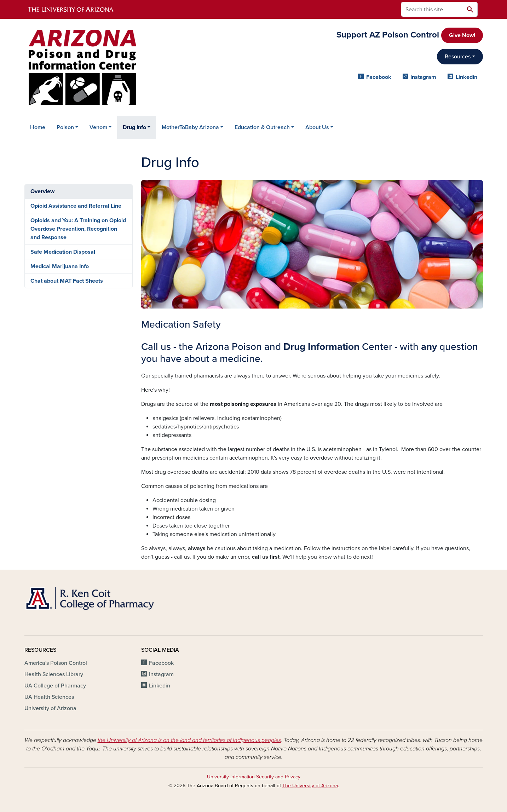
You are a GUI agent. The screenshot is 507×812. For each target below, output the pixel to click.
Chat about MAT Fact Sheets (67, 281)
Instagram (423, 77)
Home (38, 127)
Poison (65, 127)
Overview (42, 191)
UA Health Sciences (49, 697)
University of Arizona (50, 708)
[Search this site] (432, 9)
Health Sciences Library (54, 674)
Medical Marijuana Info (60, 266)
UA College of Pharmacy (55, 686)
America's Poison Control (56, 663)
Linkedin (466, 77)
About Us (317, 127)
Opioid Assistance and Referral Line (76, 206)
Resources (458, 57)
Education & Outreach (262, 127)
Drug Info (134, 127)
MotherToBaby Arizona (190, 127)
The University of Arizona (310, 786)
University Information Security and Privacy (254, 777)
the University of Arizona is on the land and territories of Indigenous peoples (189, 740)
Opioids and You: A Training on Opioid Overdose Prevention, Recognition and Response (78, 229)
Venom (98, 127)
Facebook (379, 77)
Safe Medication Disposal (63, 252)
